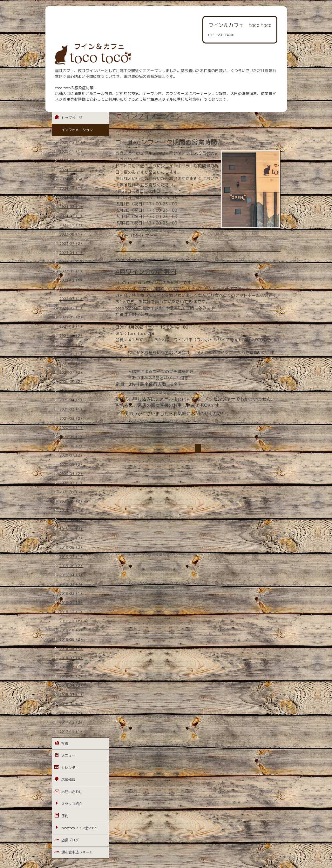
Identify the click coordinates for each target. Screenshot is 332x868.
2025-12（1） (71, 142)
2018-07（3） (71, 658)
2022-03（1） (71, 299)
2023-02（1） (71, 262)
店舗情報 (68, 780)
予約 (65, 816)
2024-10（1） (71, 188)
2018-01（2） (71, 713)
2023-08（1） (71, 234)
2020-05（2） (71, 464)
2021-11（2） (71, 336)
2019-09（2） (71, 538)
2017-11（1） (71, 731)
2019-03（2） (71, 584)
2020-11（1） (71, 428)
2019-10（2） (71, 529)
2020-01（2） (71, 501)
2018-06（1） (71, 667)
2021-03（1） (71, 409)
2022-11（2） (71, 290)
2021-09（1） (71, 354)
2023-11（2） (71, 225)
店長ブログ (70, 840)
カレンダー (70, 768)
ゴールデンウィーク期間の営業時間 (166, 142)
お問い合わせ (72, 792)
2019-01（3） (71, 603)
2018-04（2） (71, 685)
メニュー (68, 756)
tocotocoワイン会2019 (79, 828)
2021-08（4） (71, 363)
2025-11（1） (71, 151)
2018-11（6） (71, 621)
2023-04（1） (71, 253)
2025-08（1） (71, 161)
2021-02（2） (71, 418)
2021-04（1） (71, 400)
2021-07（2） (71, 372)
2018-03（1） (71, 695)
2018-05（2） (71, 676)
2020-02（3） (71, 492)
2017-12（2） (71, 722)
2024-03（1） (71, 207)
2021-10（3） (71, 345)
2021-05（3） (71, 391)
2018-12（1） (71, 612)
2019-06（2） (71, 566)
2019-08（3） (71, 547)
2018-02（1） (71, 704)
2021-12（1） (71, 326)
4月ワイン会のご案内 (146, 271)
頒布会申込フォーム (77, 852)
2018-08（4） (71, 649)
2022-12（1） (71, 280)
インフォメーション (77, 130)
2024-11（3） (71, 179)
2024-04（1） (71, 197)
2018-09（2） (71, 639)
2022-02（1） (71, 308)
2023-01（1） (71, 271)
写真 (65, 744)
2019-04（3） (71, 575)
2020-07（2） (71, 455)
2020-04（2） (71, 474)
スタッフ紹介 (72, 804)
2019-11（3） (71, 520)
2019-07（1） (71, 557)
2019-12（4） (71, 511)
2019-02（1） (71, 593)
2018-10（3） (71, 630)
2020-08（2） (71, 446)
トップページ (72, 118)
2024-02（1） (71, 216)
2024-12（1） (71, 170)
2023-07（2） (71, 244)
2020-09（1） (71, 437)
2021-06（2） (71, 382)
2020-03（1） (71, 483)
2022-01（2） (71, 317)
